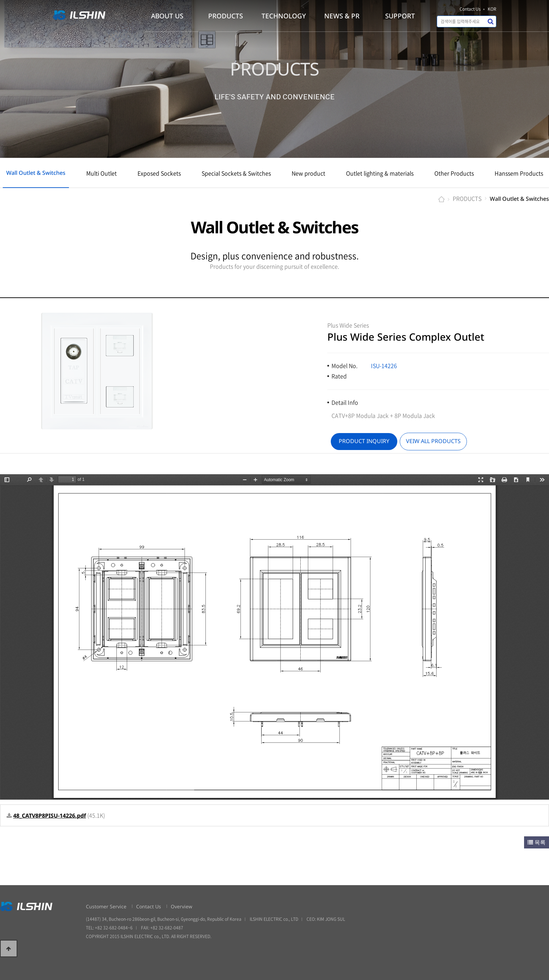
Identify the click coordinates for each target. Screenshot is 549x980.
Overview (181, 906)
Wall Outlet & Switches (36, 173)
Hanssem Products (519, 173)
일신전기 (82, 15)
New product (308, 173)
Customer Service (106, 906)
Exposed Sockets (159, 173)
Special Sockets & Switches (236, 173)
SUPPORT (400, 16)
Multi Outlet (101, 173)
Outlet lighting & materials (380, 173)
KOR (492, 9)
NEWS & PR (342, 16)
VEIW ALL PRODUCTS (433, 441)
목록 (537, 842)
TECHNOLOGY (284, 16)
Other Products (454, 173)
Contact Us (470, 9)
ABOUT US (167, 16)
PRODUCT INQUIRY (364, 441)
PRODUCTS (225, 16)
